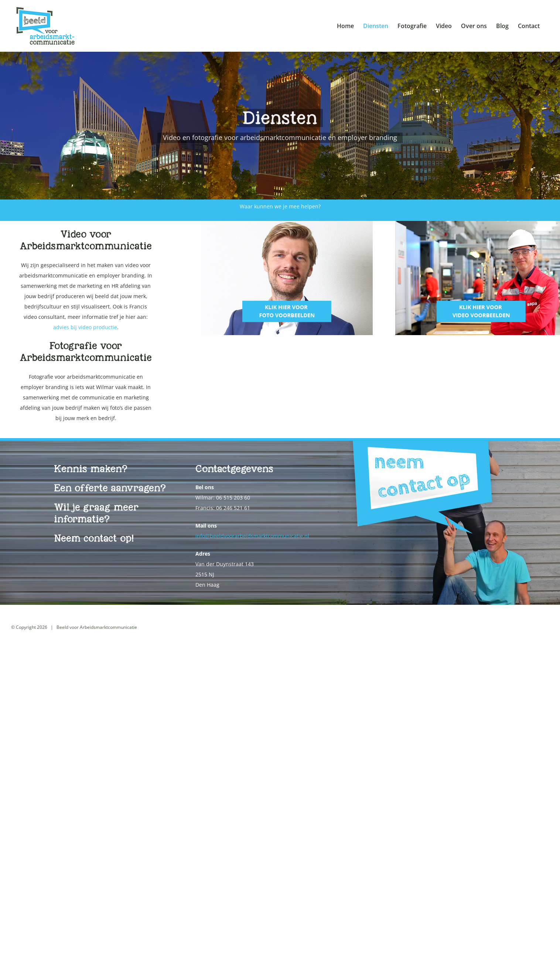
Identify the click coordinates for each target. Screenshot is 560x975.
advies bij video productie (85, 327)
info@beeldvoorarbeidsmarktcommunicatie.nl (252, 536)
